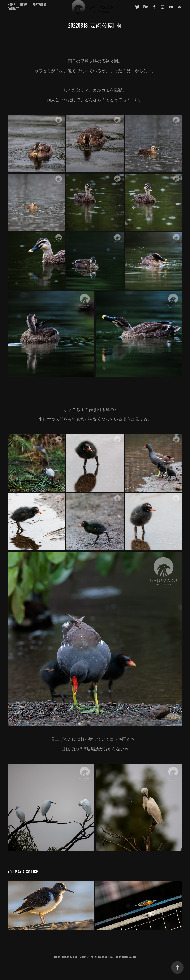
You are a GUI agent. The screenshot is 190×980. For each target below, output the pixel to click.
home (11, 5)
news (24, 5)
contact (13, 9)
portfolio (39, 5)
